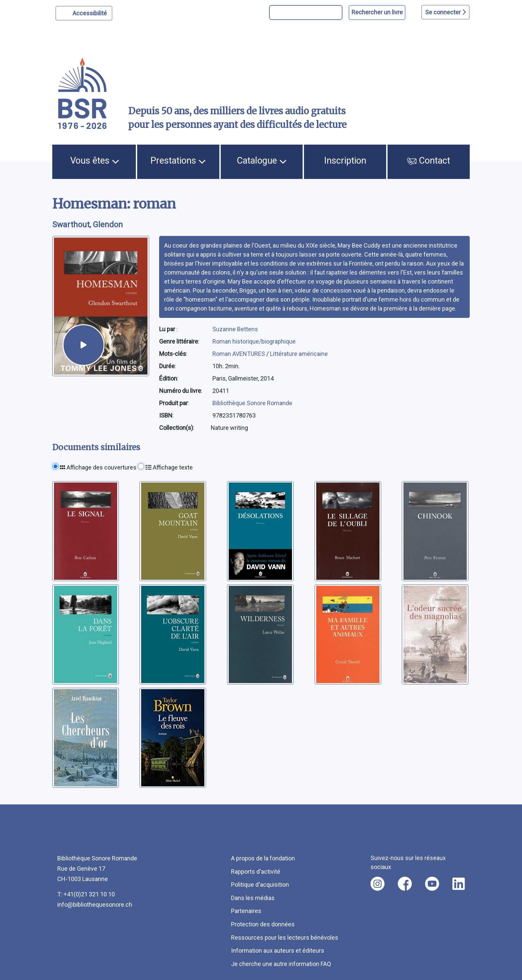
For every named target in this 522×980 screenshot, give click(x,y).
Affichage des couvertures (98, 467)
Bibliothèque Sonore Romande (252, 403)
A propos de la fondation (263, 858)
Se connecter (445, 12)
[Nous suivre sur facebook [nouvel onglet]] (405, 884)
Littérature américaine (299, 354)
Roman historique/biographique (254, 341)
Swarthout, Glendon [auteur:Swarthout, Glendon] (88, 225)
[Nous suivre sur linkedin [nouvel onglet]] (459, 884)
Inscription (345, 161)
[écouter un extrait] (83, 345)
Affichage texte (169, 467)
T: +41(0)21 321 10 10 (86, 894)
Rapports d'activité (256, 872)
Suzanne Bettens (235, 329)
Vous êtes (95, 161)
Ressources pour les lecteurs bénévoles (285, 938)
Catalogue (262, 161)
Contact (429, 161)
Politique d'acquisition (260, 885)
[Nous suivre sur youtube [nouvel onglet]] (432, 884)
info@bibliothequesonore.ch (95, 905)
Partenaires (246, 911)
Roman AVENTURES (239, 354)
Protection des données (263, 924)
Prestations (178, 161)
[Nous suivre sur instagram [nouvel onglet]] (378, 884)
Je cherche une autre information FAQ (281, 964)
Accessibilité (91, 12)
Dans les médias (253, 898)
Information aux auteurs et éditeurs (278, 951)
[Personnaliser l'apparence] (84, 13)
